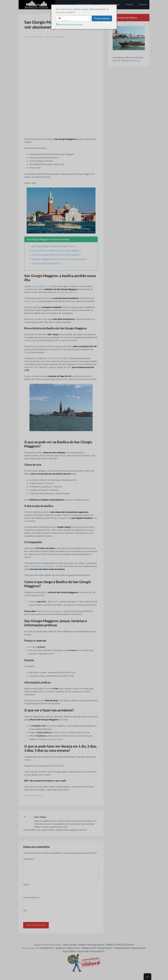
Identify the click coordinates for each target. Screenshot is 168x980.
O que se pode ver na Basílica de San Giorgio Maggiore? (56, 250)
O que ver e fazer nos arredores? (46, 263)
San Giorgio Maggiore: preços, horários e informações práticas (59, 259)
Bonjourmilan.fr (84, 951)
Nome (27, 884)
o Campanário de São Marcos (42, 566)
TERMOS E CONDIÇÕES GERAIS (120, 945)
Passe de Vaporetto (54, 611)
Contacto (82, 945)
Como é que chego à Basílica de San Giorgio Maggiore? (56, 255)
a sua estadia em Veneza (43, 286)
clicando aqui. (134, 60)
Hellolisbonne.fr (47, 948)
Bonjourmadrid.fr (138, 948)
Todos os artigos (70, 945)
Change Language (102, 18)
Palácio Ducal (30, 301)
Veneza (39, 795)
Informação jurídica (96, 945)
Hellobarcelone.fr (89, 948)
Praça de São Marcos (66, 292)
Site (25, 910)
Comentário (29, 859)
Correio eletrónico (32, 897)
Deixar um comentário (55, 37)
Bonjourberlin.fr (98, 951)
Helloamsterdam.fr (122, 948)
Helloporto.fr (60, 948)
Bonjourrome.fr (74, 948)
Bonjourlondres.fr (105, 948)
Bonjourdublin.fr (70, 951)
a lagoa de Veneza (55, 739)
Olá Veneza (37, 5)
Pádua (27, 352)
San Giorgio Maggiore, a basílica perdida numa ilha (53, 246)
